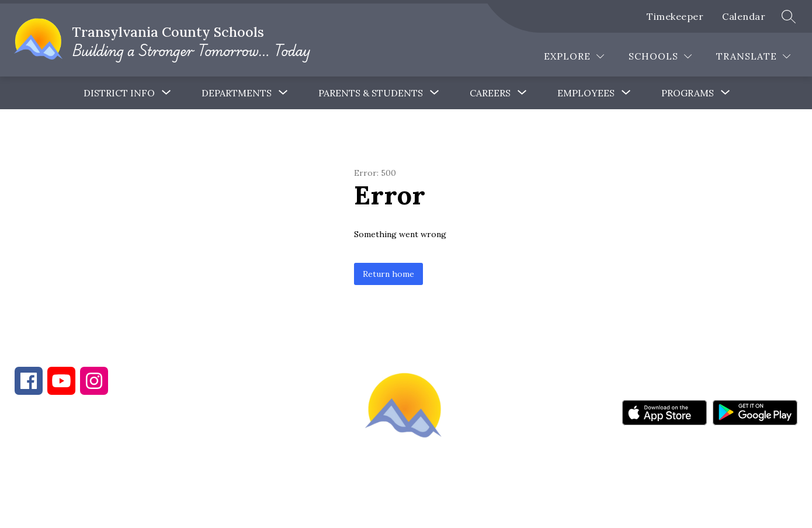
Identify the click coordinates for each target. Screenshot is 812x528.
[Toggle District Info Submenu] (166, 93)
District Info (119, 93)
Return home (388, 274)
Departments (237, 93)
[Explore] (574, 56)
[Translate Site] (753, 56)
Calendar (744, 16)
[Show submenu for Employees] (586, 93)
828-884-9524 (221, 465)
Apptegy (431, 511)
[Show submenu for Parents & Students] (371, 93)
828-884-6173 (117, 465)
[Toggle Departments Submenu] (283, 93)
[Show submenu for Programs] (688, 93)
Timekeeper (675, 16)
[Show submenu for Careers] (490, 93)
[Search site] (789, 16)
